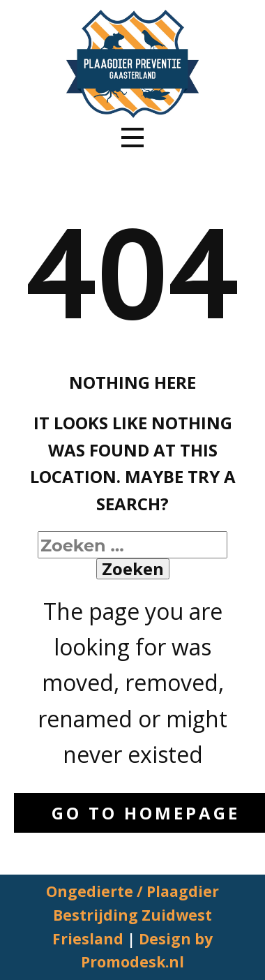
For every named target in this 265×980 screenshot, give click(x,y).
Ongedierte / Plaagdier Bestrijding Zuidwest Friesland (132, 915)
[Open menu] (132, 138)
